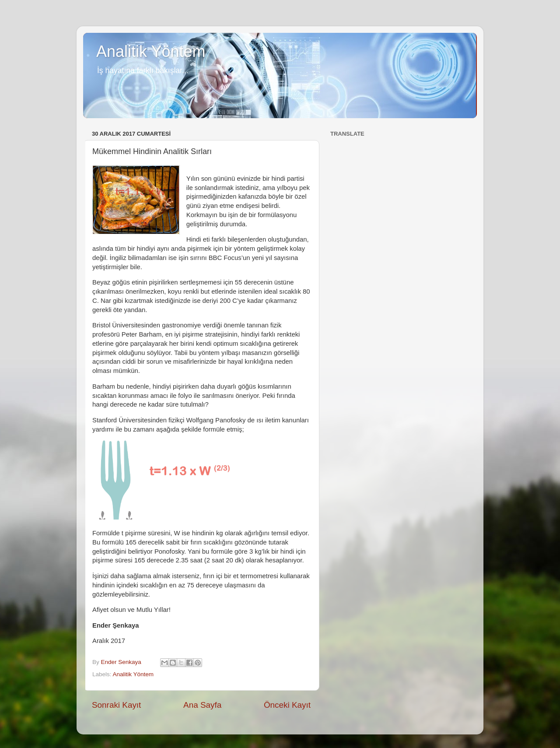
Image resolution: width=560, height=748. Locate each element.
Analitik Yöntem (151, 51)
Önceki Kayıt (287, 705)
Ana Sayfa (202, 705)
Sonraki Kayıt (116, 705)
